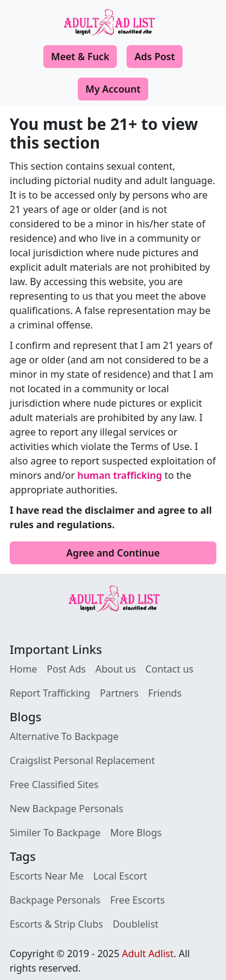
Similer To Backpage (55, 833)
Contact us (169, 669)
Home (24, 669)
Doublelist (136, 924)
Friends (165, 693)
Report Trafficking (50, 693)
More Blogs (136, 833)
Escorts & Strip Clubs (56, 924)
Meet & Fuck (80, 57)
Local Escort (120, 876)
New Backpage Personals (66, 809)
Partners (119, 693)
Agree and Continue (113, 553)
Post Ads (67, 669)
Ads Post (155, 57)
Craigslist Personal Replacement (82, 760)
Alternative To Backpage (64, 736)
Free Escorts (138, 900)
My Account (113, 89)
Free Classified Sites (54, 784)
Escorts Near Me (47, 876)
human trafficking (120, 475)
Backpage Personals (55, 900)
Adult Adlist (148, 954)
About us (115, 669)
